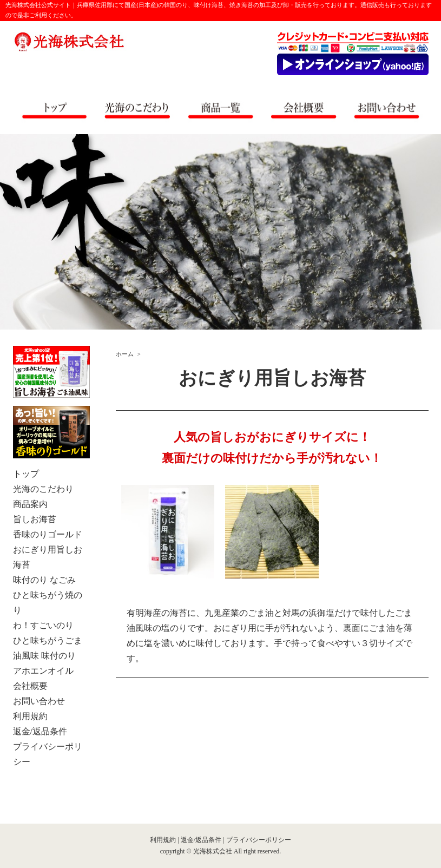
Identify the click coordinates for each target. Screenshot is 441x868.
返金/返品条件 (201, 840)
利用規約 (163, 840)
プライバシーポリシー (259, 840)
